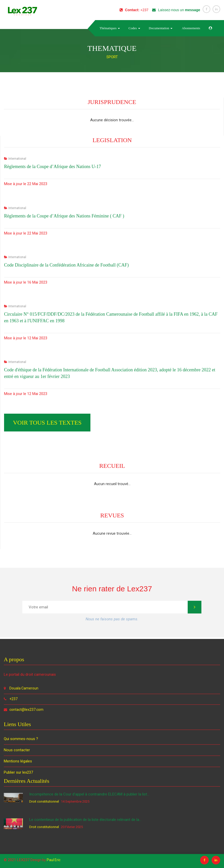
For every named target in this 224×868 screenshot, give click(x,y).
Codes (134, 28)
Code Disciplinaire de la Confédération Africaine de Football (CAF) (66, 430)
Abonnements (191, 28)
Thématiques (110, 28)
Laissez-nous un (176, 10)
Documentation (161, 28)
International (17, 304)
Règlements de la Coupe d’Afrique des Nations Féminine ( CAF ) (64, 381)
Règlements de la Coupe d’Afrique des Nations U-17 (52, 312)
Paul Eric (54, 860)
